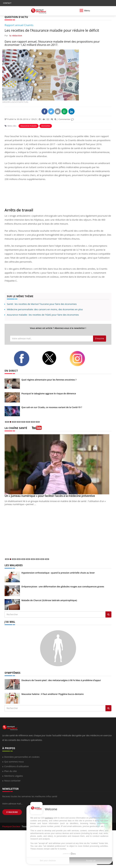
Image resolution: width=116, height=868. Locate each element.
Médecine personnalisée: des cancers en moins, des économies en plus (45, 309)
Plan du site (10, 771)
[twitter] (53, 358)
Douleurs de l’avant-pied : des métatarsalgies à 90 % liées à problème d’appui (61, 680)
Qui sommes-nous (14, 762)
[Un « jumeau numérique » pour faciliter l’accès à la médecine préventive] (58, 464)
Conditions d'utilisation (17, 766)
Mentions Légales (14, 776)
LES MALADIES (14, 565)
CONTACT (7, 3)
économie (46, 126)
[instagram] (81, 359)
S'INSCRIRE (12, 812)
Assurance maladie (29, 126)
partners (49, 818)
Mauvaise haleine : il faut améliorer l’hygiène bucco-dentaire (53, 694)
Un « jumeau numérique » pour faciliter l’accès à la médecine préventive (50, 496)
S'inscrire (100, 338)
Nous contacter (12, 781)
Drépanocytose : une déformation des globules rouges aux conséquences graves (63, 587)
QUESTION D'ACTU (16, 17)
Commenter (66, 119)
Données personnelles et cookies (22, 757)
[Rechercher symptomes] (108, 708)
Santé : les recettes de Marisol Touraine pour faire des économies (42, 304)
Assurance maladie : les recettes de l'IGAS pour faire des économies (43, 315)
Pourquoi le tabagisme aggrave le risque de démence (49, 393)
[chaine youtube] (37, 429)
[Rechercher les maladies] (108, 614)
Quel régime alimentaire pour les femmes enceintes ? (49, 380)
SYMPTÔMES (12, 673)
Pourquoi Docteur (12, 826)
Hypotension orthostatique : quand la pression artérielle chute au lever (58, 573)
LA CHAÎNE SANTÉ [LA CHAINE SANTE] (16, 428)
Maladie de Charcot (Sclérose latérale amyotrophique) (49, 600)
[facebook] (26, 358)
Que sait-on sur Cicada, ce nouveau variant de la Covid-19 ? (52, 407)
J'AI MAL (10, 622)
